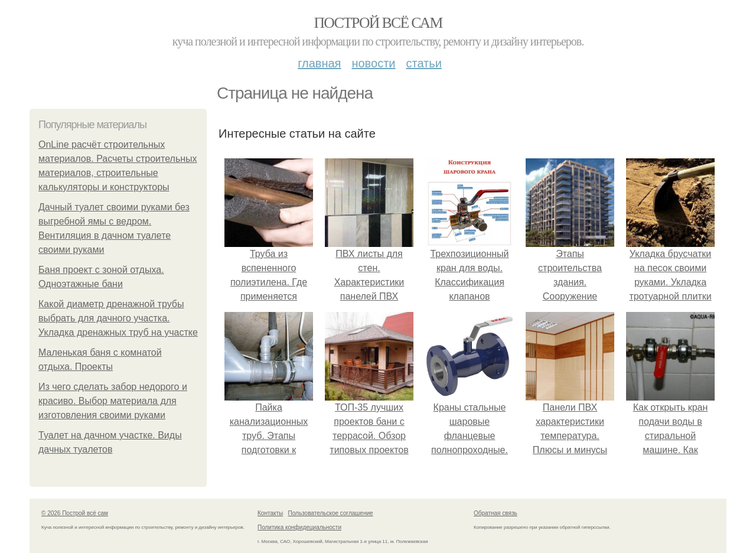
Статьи (423, 63)
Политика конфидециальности (299, 527)
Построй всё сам (378, 23)
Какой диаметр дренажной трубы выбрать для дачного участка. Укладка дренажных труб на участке (118, 318)
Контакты (270, 513)
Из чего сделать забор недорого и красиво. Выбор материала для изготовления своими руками (113, 401)
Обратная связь (496, 513)
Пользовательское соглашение (331, 513)
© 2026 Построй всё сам (75, 513)
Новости (373, 63)
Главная (319, 63)
